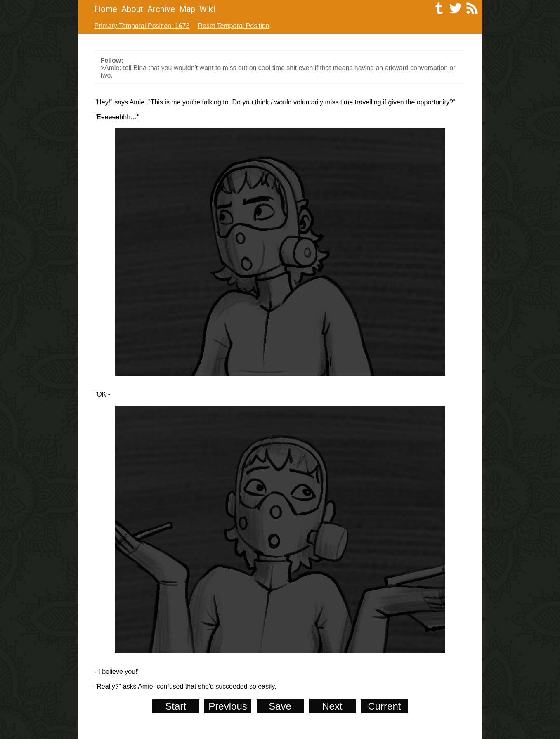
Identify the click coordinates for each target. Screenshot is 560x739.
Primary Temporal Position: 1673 (142, 26)
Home (106, 9)
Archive (161, 9)
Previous (228, 706)
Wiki (207, 9)
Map (187, 9)
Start (176, 706)
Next (332, 706)
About (132, 9)
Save (280, 706)
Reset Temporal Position (233, 26)
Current (384, 706)
